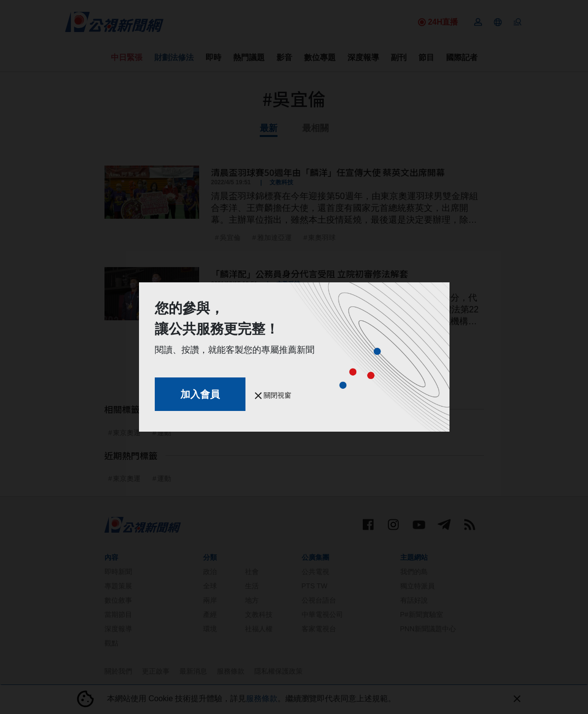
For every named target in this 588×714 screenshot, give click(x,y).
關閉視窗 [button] (273, 395)
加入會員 (200, 394)
